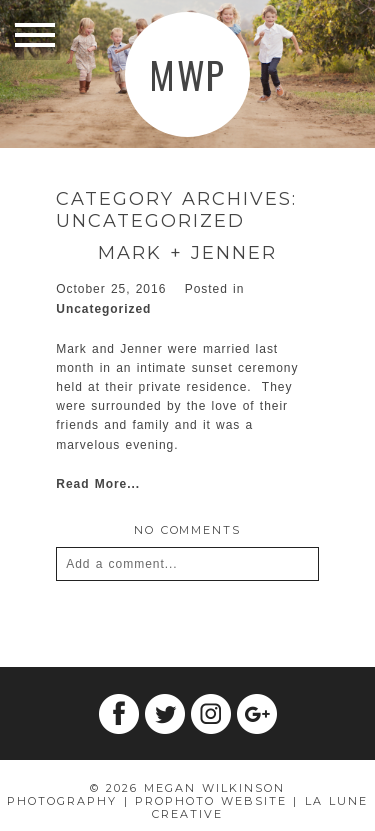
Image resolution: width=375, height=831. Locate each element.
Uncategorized (103, 309)
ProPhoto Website (211, 801)
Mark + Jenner (187, 253)
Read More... (98, 484)
